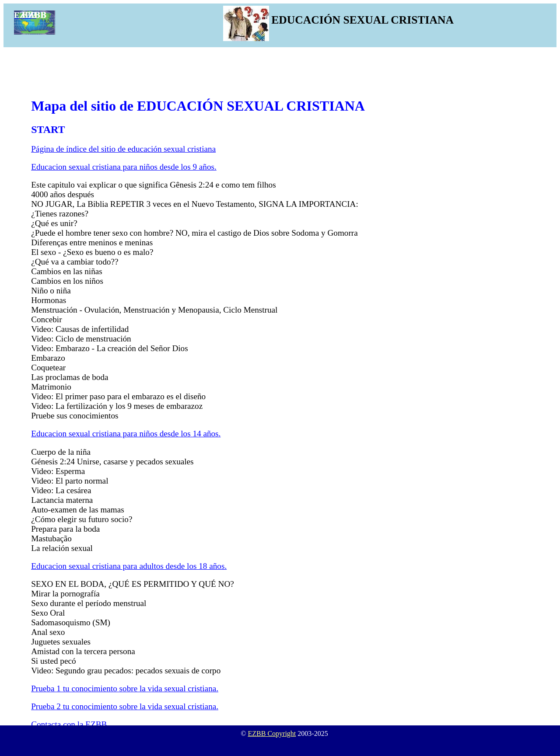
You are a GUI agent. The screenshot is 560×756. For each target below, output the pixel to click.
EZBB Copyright (272, 733)
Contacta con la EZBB (69, 724)
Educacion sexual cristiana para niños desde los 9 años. (124, 167)
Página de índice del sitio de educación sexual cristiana (123, 149)
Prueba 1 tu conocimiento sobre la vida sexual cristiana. (125, 688)
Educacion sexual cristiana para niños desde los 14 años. (126, 434)
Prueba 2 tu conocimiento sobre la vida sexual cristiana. (125, 706)
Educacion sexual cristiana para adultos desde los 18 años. (129, 566)
